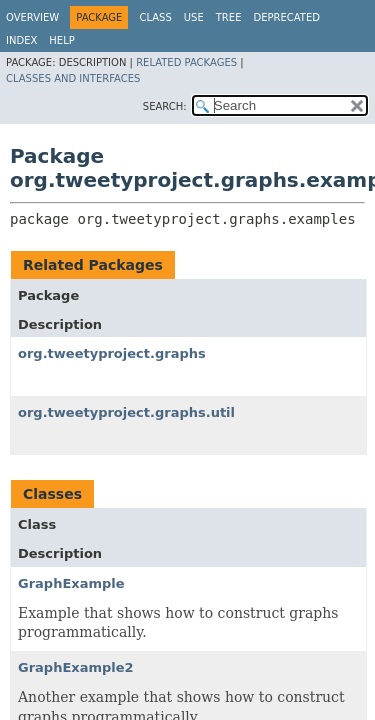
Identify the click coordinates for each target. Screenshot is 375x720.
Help (61, 40)
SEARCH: (165, 106)
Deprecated (286, 17)
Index (21, 40)
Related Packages (186, 62)
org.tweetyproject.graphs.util (126, 412)
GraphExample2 (76, 667)
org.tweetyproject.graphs (112, 353)
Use (194, 17)
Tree (229, 17)
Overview (32, 17)
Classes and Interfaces (73, 78)
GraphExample (71, 583)
